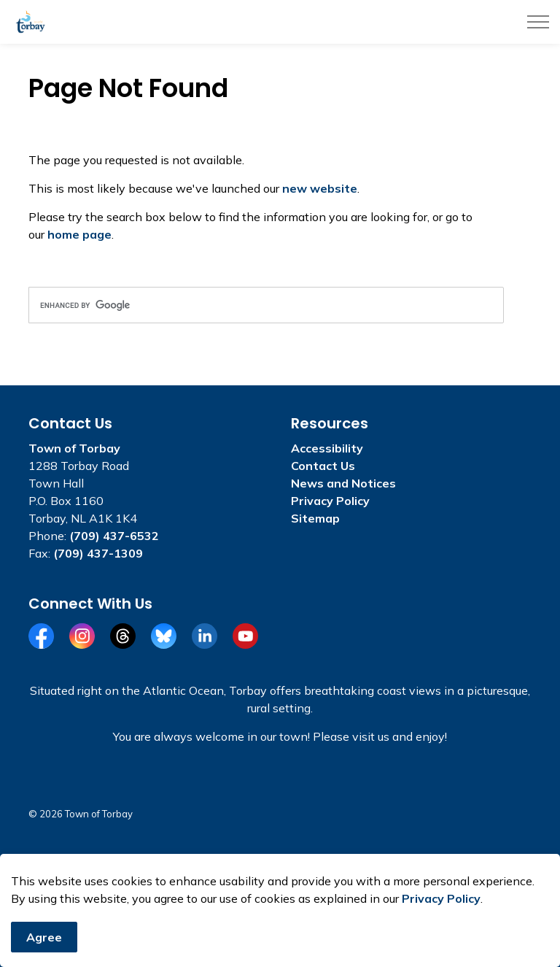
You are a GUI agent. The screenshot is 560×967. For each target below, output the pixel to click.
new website (320, 188)
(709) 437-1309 (98, 553)
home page (79, 234)
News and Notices (343, 483)
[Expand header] (538, 22)
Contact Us (323, 466)
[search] (266, 305)
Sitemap (315, 518)
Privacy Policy (441, 898)
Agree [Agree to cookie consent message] (44, 937)
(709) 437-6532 (114, 536)
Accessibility (327, 448)
